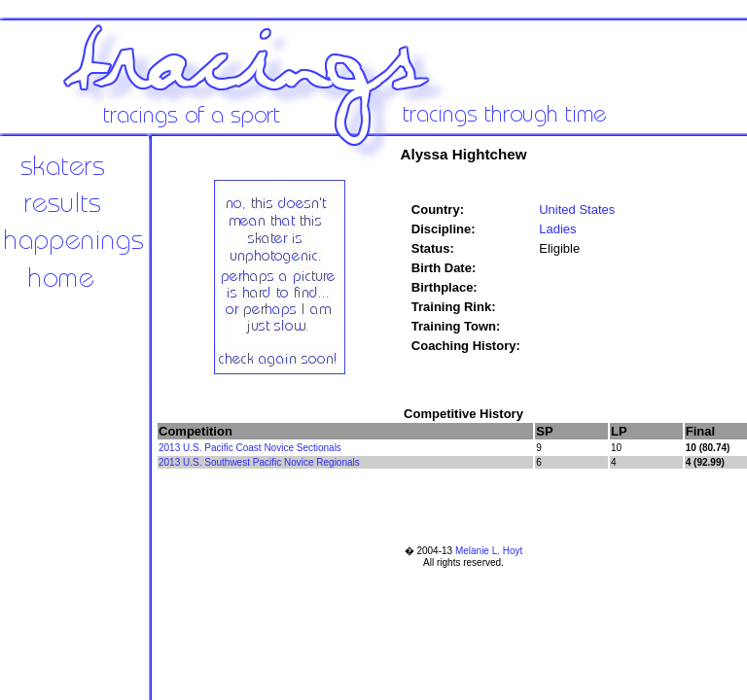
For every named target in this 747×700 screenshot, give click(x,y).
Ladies (557, 229)
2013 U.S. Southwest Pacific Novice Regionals (259, 462)
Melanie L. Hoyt (489, 551)
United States (577, 210)
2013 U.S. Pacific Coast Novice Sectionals (250, 448)
